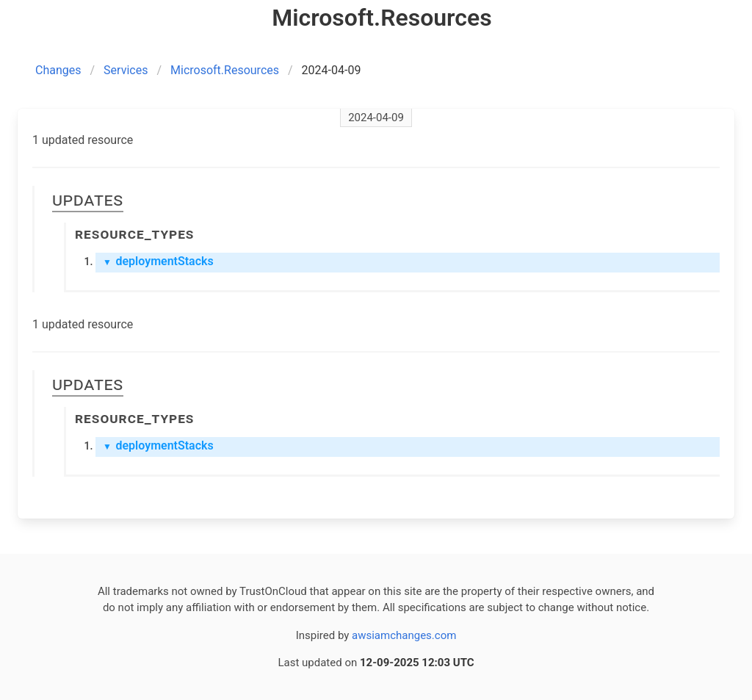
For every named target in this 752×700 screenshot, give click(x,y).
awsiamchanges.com (404, 635)
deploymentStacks (158, 261)
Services (126, 70)
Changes (58, 70)
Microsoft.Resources (225, 70)
